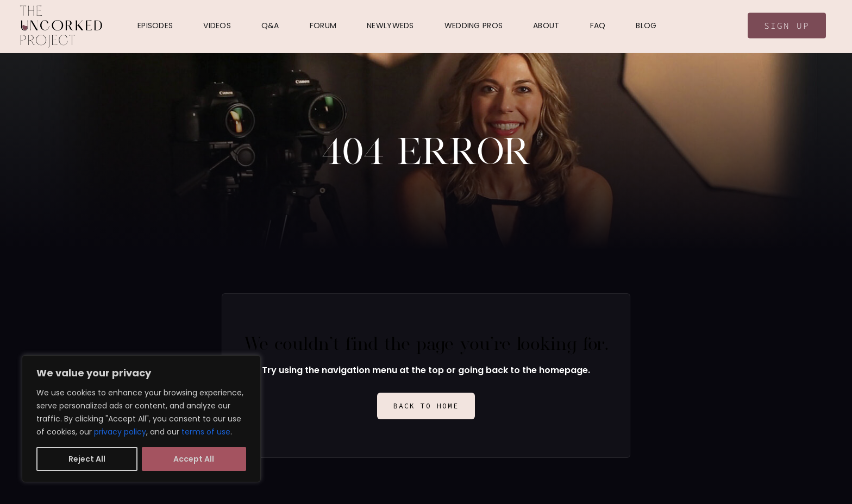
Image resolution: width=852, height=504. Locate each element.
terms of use (206, 432)
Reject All (87, 459)
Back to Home (426, 406)
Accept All (194, 459)
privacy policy (120, 432)
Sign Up (787, 26)
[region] (141, 419)
